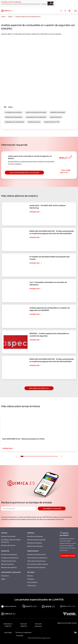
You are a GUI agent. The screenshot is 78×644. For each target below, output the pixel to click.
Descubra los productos (9, 554)
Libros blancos (32, 582)
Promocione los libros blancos (38, 564)
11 (43, 456)
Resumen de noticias (8, 545)
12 (45, 456)
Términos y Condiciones (23, 632)
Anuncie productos (8, 564)
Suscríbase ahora (68, 556)
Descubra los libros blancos (37, 554)
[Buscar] (61, 11)
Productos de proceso (9, 561)
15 (51, 456)
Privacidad (20, 636)
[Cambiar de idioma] (69, 11)
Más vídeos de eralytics (39, 388)
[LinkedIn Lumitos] (75, 632)
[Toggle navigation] (76, 11)
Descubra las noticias (8, 536)
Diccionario (5, 576)
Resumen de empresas (35, 546)
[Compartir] (65, 11)
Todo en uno (31, 586)
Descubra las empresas (35, 536)
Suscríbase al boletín (52, 509)
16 (53, 456)
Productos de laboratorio (10, 558)
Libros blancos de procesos (36, 561)
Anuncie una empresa (34, 543)
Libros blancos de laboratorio (37, 558)
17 (55, 456)
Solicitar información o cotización (24, 173)
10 (41, 456)
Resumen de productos (9, 567)
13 (47, 456)
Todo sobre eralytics (66, 171)
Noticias (30, 576)
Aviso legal (8, 632)
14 (49, 456)
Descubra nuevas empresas (36, 540)
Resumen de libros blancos (36, 567)
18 (57, 456)
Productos (31, 579)
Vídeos (3, 579)
